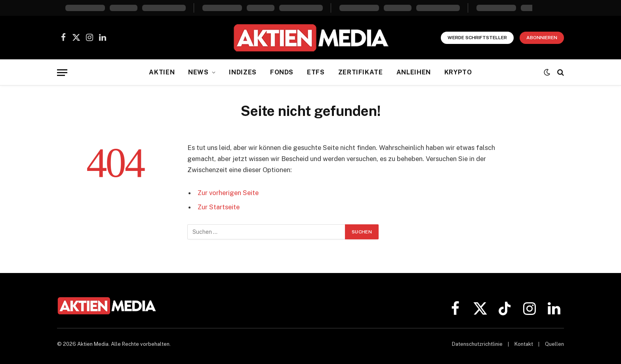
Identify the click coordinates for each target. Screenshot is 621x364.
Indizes (243, 72)
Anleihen (414, 72)
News (198, 72)
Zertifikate (361, 72)
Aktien (162, 72)
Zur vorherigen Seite (228, 193)
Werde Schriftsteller (477, 38)
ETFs (316, 72)
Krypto (458, 72)
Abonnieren (542, 38)
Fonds (282, 72)
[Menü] (62, 73)
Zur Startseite (219, 207)
